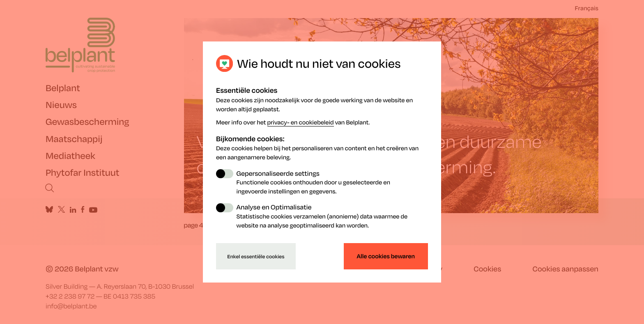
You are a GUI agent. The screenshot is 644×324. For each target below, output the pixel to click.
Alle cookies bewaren (386, 256)
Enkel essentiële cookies (256, 256)
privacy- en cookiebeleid (301, 122)
